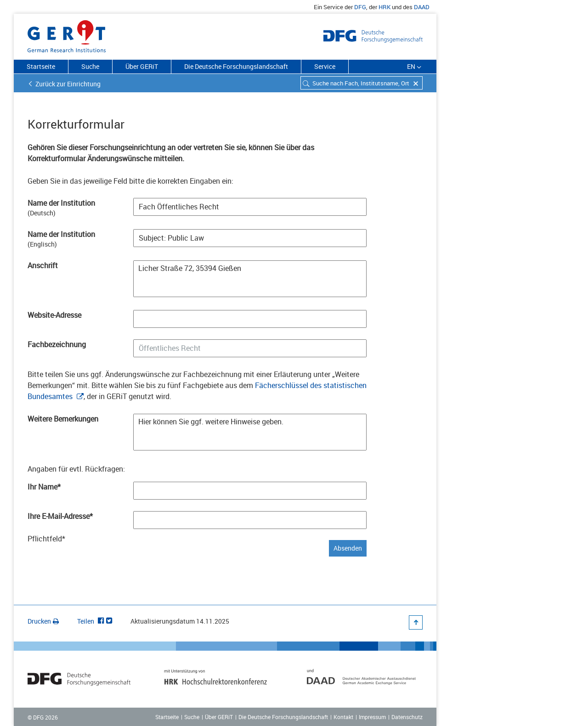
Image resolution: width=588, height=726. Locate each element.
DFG (360, 7)
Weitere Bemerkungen (63, 419)
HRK (384, 7)
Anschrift (43, 265)
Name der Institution (61, 203)
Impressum (372, 717)
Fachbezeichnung (57, 344)
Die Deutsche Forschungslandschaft (236, 66)
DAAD (422, 7)
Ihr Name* (44, 487)
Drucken (43, 621)
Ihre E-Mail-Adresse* (60, 516)
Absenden (348, 548)
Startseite (41, 66)
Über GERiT (142, 66)
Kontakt (343, 717)
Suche (90, 66)
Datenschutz (407, 717)
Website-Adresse (54, 315)
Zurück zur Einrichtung (68, 84)
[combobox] (362, 83)
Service (325, 66)
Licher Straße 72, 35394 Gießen (250, 279)
